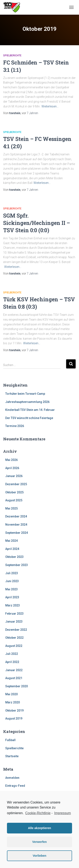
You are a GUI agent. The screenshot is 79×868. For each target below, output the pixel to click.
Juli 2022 (12, 654)
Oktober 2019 (14, 711)
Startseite (12, 756)
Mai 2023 (11, 589)
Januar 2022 (14, 670)
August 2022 (14, 646)
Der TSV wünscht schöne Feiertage (29, 418)
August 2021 (14, 678)
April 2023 (12, 597)
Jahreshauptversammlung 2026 (27, 402)
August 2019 (14, 718)
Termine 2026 (15, 426)
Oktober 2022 (14, 638)
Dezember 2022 (16, 630)
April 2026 (12, 468)
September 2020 (17, 686)
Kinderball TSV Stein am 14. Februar (30, 410)
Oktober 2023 (14, 557)
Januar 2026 (14, 476)
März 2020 (13, 702)
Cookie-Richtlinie (38, 813)
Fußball (10, 740)
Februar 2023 (14, 614)
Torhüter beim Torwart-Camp (25, 394)
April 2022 (12, 662)
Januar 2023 (14, 622)
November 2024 (16, 525)
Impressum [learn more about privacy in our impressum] (62, 813)
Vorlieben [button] (39, 856)
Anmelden (12, 778)
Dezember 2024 (16, 516)
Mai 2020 (11, 694)
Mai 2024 (11, 541)
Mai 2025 (11, 508)
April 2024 (12, 549)
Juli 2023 (12, 573)
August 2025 (14, 500)
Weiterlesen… (50, 106)
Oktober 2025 (14, 492)
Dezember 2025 (16, 484)
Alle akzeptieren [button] (40, 828)
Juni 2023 (12, 581)
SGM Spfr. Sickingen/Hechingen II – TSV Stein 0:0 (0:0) (37, 223)
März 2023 (13, 605)
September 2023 (17, 565)
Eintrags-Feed (15, 786)
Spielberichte (12, 55)
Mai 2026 (11, 460)
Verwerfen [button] (39, 842)
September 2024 (17, 533)
